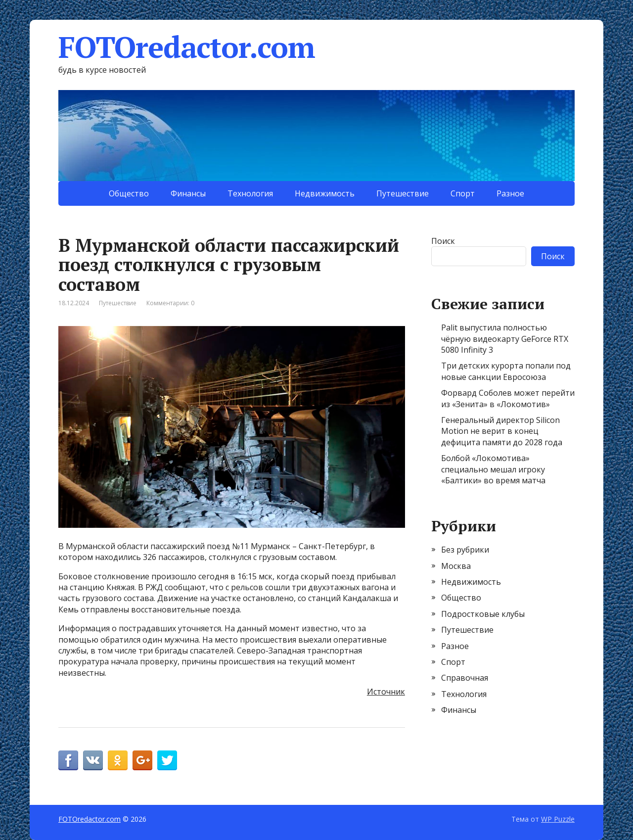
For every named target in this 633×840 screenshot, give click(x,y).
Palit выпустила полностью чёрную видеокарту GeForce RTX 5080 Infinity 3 (505, 339)
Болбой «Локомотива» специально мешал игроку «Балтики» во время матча (493, 469)
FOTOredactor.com (187, 47)
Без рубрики (465, 550)
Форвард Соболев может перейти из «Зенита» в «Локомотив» (508, 398)
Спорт (463, 193)
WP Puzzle (558, 819)
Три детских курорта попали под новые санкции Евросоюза (506, 371)
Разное (510, 193)
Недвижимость (325, 193)
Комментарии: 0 (170, 303)
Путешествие (403, 193)
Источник (386, 692)
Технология (250, 193)
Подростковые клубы (483, 614)
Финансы (188, 193)
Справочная (465, 678)
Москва (456, 566)
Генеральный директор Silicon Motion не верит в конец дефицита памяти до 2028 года (502, 431)
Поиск (443, 241)
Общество (129, 193)
